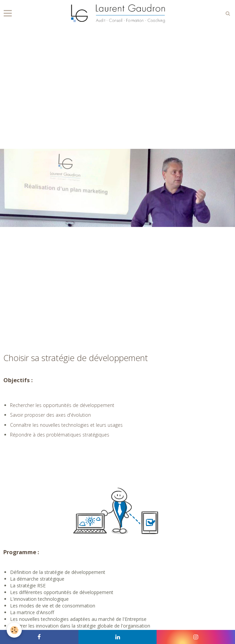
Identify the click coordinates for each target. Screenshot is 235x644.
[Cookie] (14, 630)
